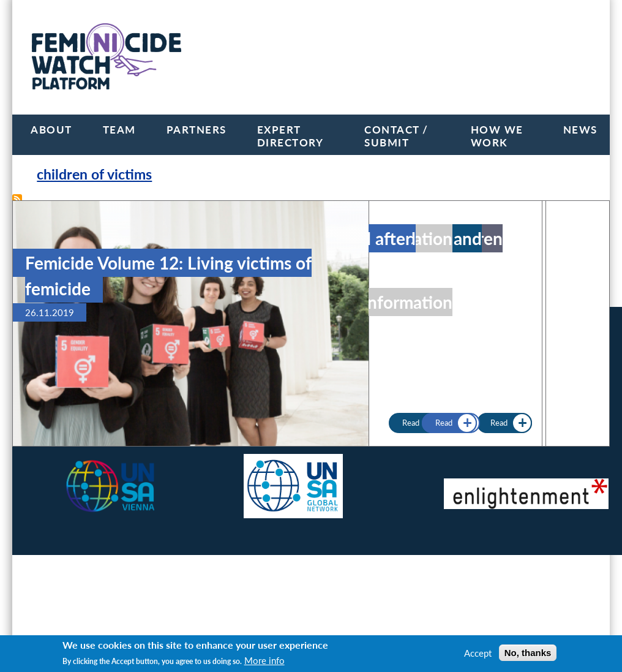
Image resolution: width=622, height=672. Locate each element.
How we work (497, 136)
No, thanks (528, 653)
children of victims (94, 174)
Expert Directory (290, 136)
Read (444, 423)
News (580, 130)
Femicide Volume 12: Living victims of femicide (168, 276)
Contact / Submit (396, 136)
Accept (478, 653)
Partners (197, 130)
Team (119, 130)
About (51, 130)
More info (264, 660)
